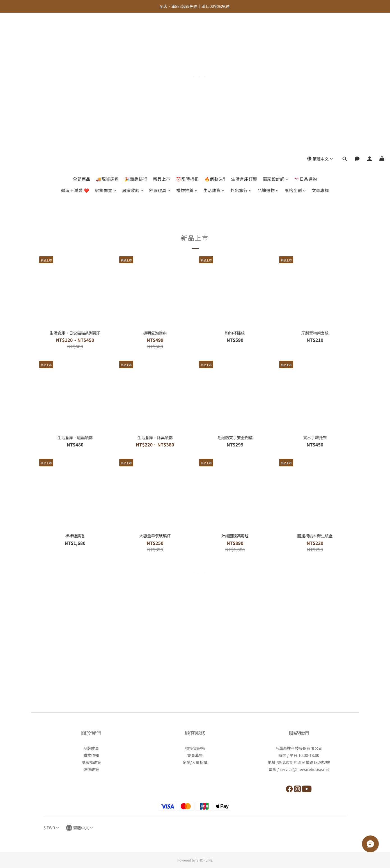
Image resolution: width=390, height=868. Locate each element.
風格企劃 (295, 50)
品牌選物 (268, 50)
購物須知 (91, 755)
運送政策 (91, 769)
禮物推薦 (187, 50)
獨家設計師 (276, 39)
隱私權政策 (91, 762)
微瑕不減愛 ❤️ (75, 50)
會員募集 (195, 755)
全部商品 (82, 39)
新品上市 (162, 39)
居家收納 (133, 50)
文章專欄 (320, 50)
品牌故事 (91, 748)
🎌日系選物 (306, 39)
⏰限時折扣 (187, 39)
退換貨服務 (195, 748)
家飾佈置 (106, 50)
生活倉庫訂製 (244, 39)
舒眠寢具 (160, 50)
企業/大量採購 (195, 762)
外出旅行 (241, 50)
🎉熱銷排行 (136, 39)
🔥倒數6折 (215, 39)
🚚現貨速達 (107, 39)
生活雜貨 (214, 50)
